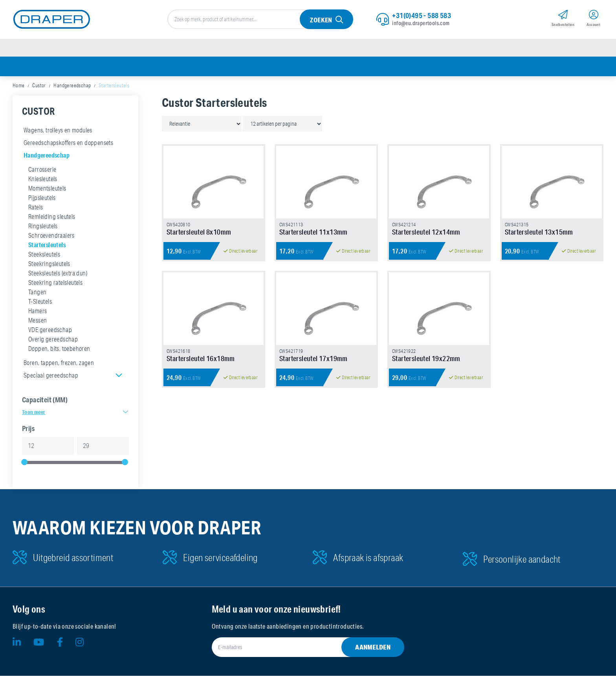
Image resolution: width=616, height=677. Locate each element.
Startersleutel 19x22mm (426, 365)
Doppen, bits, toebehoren (59, 350)
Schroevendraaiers (51, 237)
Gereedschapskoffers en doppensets (68, 144)
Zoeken (321, 20)
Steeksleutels (44, 255)
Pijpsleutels (42, 199)
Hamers (38, 312)
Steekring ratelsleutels (55, 284)
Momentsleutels (47, 189)
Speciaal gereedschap (51, 376)
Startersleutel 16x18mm (201, 365)
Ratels (36, 208)
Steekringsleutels (49, 265)
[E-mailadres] (299, 648)
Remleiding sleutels (52, 218)
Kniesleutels (43, 180)
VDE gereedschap (50, 331)
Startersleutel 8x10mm (199, 235)
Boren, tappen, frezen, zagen (59, 364)
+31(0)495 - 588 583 (422, 16)
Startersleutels (47, 246)
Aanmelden (373, 648)
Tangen (37, 293)
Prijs (28, 429)
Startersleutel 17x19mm (313, 365)
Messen (38, 321)
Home (19, 86)
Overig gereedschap (53, 340)
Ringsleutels (43, 227)
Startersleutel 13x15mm (539, 235)
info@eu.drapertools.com (421, 24)
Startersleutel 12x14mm (426, 235)
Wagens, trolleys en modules (58, 131)
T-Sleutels (40, 303)
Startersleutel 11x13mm (313, 235)
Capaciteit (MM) (45, 401)
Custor (39, 86)
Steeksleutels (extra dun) (58, 274)
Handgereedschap (72, 86)
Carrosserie (42, 171)
